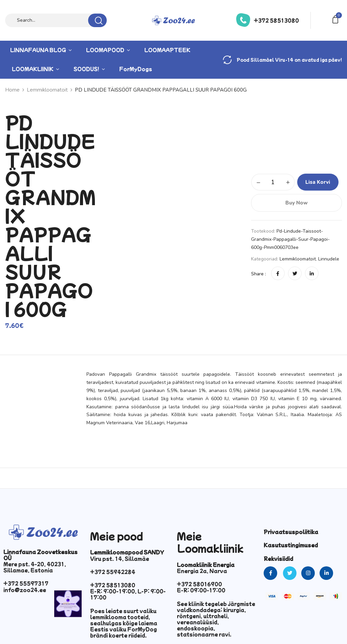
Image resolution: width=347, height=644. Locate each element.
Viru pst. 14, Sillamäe (120, 559)
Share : (259, 274)
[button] (336, 19)
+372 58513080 (276, 20)
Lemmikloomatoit (298, 259)
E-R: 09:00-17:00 (201, 590)
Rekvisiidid (278, 559)
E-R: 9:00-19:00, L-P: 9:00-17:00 (128, 594)
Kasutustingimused (291, 545)
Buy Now (297, 203)
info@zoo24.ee (25, 590)
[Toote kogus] (273, 182)
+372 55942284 (113, 572)
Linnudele (329, 259)
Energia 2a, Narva (202, 571)
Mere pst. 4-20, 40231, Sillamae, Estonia (35, 567)
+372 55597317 (26, 583)
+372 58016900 (199, 584)
